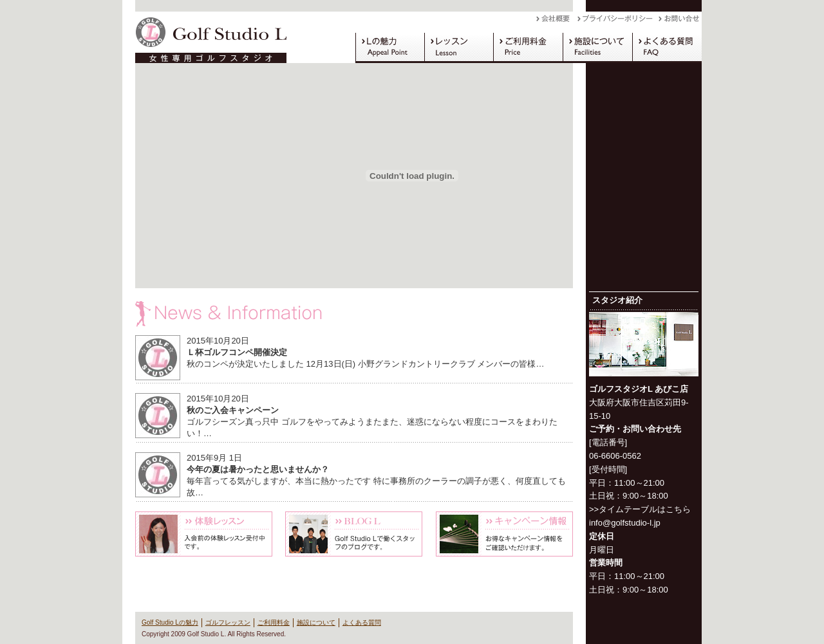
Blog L (354, 534)
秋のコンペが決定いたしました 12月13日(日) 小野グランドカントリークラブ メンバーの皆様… (365, 364)
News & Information (354, 314)
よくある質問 (667, 48)
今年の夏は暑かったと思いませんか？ (258, 469)
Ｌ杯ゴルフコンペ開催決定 (237, 352)
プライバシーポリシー (618, 22)
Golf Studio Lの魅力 (390, 48)
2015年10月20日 (218, 341)
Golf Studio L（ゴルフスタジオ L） (206, 37)
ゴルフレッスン (459, 48)
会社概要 (557, 22)
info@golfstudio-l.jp (625, 523)
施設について (597, 48)
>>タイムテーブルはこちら (640, 509)
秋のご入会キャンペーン (233, 410)
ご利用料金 (528, 48)
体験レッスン (204, 534)
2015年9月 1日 (214, 458)
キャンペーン (504, 534)
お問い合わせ (680, 22)
